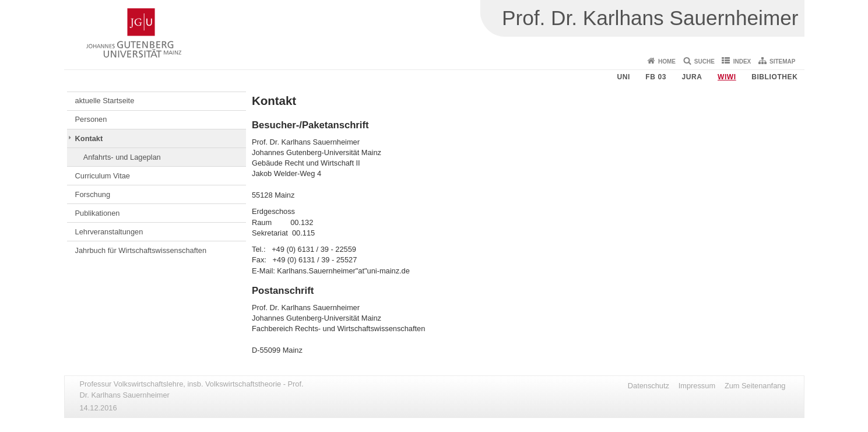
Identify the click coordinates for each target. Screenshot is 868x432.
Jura (692, 77)
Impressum (697, 386)
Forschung (93, 194)
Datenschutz (649, 386)
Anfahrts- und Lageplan (122, 157)
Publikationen (98, 213)
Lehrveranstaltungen (109, 232)
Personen (91, 119)
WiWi (727, 77)
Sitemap (782, 62)
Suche (704, 62)
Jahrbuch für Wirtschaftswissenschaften (141, 250)
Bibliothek (774, 77)
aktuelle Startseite (105, 101)
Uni (623, 77)
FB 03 (656, 77)
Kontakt (89, 138)
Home (667, 62)
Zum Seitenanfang (755, 386)
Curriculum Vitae (103, 176)
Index (742, 62)
